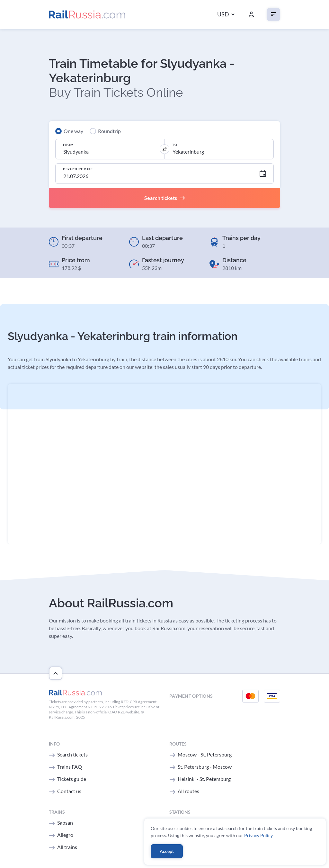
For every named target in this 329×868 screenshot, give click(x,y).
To (175, 145)
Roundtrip (109, 131)
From (68, 145)
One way (73, 131)
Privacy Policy (258, 835)
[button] (226, 15)
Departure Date (78, 169)
